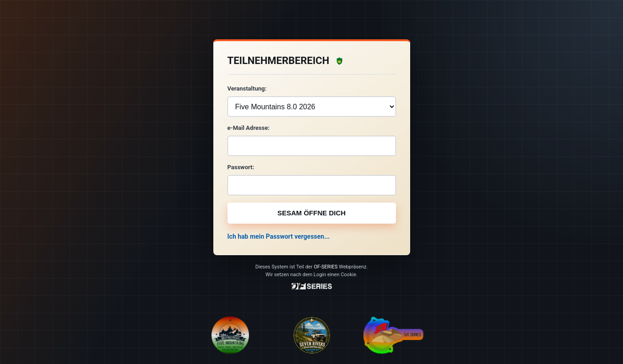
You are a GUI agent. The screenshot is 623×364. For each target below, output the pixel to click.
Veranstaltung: (247, 88)
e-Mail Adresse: (249, 128)
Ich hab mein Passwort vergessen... (279, 236)
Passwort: (241, 167)
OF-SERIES (325, 267)
